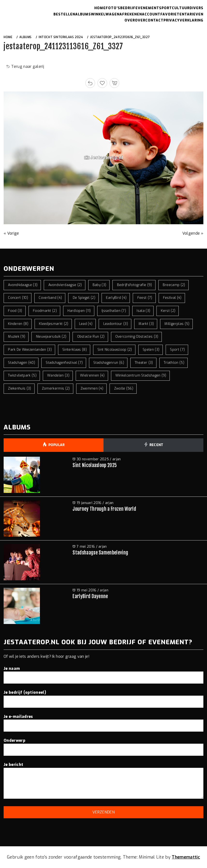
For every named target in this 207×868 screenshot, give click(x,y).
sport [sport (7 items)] (177, 350)
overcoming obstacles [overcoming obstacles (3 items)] (137, 337)
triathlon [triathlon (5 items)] (174, 363)
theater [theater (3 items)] (144, 363)
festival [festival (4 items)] (172, 298)
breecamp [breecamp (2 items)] (174, 285)
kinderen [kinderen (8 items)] (18, 324)
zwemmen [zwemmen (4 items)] (92, 388)
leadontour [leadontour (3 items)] (116, 324)
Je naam (103, 673)
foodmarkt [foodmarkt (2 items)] (45, 311)
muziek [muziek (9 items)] (17, 337)
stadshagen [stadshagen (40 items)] (22, 363)
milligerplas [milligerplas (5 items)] (177, 324)
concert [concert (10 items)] (18, 298)
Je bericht (103, 781)
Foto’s (113, 8)
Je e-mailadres (103, 721)
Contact (154, 20)
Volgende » (193, 233)
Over (130, 20)
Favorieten (172, 14)
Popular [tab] (54, 445)
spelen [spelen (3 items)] (151, 350)
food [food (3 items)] (15, 311)
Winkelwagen (105, 14)
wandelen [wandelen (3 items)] (58, 375)
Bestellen (64, 14)
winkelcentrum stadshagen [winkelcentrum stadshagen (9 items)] (141, 375)
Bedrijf (128, 8)
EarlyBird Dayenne (90, 596)
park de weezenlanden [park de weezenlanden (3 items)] (30, 350)
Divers (196, 8)
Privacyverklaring (183, 20)
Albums (83, 14)
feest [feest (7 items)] (145, 298)
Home (100, 8)
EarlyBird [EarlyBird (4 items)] (116, 298)
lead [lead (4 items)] (86, 324)
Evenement (147, 8)
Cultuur (181, 8)
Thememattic (186, 857)
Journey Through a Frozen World (104, 509)
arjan (117, 459)
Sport (166, 8)
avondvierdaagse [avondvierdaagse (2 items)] (65, 285)
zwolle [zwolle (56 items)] (124, 388)
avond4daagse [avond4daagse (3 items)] (23, 285)
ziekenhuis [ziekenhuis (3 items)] (19, 388)
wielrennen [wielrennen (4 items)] (92, 375)
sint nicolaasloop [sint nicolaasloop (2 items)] (115, 350)
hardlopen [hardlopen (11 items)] (79, 311)
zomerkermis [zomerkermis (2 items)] (56, 388)
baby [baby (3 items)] (100, 285)
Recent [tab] (153, 445)
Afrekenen (131, 14)
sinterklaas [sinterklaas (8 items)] (75, 350)
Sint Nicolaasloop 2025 (95, 465)
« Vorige (11, 233)
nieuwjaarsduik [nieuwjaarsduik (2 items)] (51, 337)
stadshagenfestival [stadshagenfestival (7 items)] (64, 363)
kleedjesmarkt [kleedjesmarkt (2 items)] (54, 324)
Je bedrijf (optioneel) (103, 697)
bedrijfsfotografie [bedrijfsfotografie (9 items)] (135, 285)
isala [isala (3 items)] (143, 311)
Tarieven (194, 14)
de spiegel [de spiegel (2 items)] (84, 298)
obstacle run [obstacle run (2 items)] (91, 337)
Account (151, 14)
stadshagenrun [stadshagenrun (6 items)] (109, 363)
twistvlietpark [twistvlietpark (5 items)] (22, 375)
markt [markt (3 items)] (146, 324)
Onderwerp (103, 745)
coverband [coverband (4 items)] (50, 298)
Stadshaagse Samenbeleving (100, 553)
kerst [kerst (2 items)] (168, 311)
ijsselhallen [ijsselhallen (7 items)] (114, 311)
